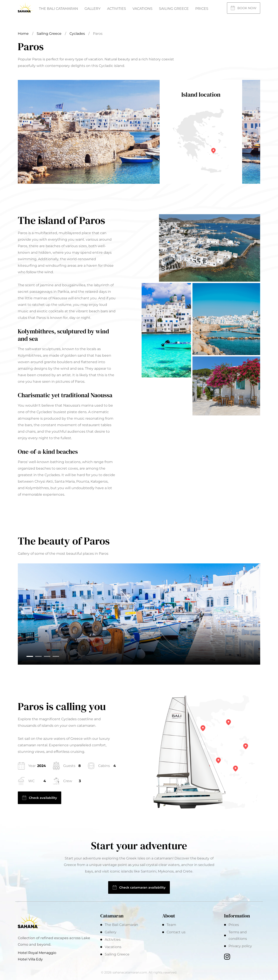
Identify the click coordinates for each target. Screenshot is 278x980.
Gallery (93, 9)
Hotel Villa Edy (30, 959)
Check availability (40, 798)
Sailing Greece (174, 9)
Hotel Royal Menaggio (37, 953)
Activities (117, 9)
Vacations (142, 9)
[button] (30, 656)
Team (171, 925)
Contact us (176, 932)
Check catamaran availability (139, 887)
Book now (244, 8)
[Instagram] (227, 957)
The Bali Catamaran (58, 9)
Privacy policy (240, 946)
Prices (202, 9)
